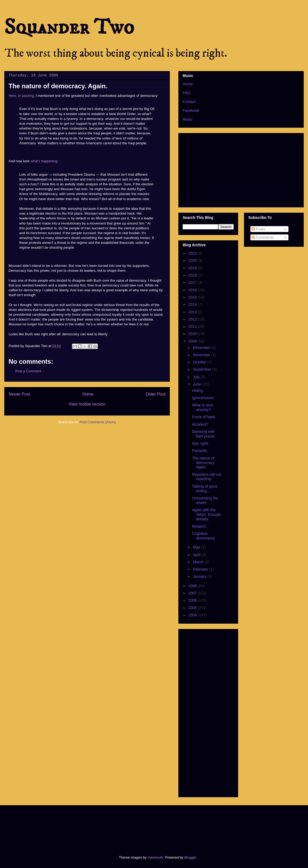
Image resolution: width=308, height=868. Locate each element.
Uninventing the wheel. (205, 500)
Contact (189, 102)
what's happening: (44, 161)
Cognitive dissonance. (204, 536)
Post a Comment (28, 371)
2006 (193, 600)
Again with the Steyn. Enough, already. (207, 514)
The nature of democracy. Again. (204, 463)
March (199, 562)
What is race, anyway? (203, 407)
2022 (193, 253)
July (197, 377)
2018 (193, 275)
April (197, 555)
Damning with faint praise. (204, 434)
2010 (193, 334)
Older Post (156, 394)
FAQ (186, 93)
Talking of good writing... (205, 489)
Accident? (200, 424)
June (197, 384)
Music (188, 119)
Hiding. (198, 391)
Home (88, 394)
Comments (263, 237)
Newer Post (19, 394)
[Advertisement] (106, 826)
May (197, 547)
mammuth (155, 857)
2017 (193, 282)
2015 (193, 297)
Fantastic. (200, 451)
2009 (193, 341)
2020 (193, 260)
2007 (193, 593)
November (202, 355)
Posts (258, 229)
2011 (193, 326)
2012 (193, 319)
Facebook (191, 111)
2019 (193, 268)
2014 (193, 304)
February (201, 569)
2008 (193, 586)
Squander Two (69, 27)
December (202, 348)
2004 (193, 615)
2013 (193, 312)
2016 (193, 290)
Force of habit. (204, 417)
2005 (193, 608)
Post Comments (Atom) (98, 422)
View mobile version (87, 404)
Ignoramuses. (203, 398)
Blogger (190, 857)
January (200, 576)
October (200, 362)
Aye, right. (200, 443)
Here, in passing (21, 96)
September (202, 369)
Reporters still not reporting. (207, 477)
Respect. (199, 526)
